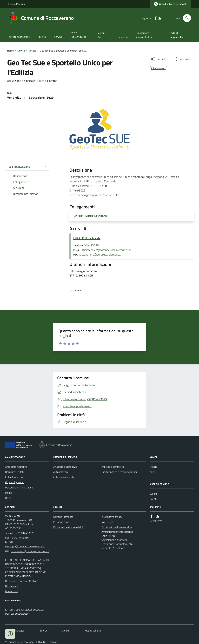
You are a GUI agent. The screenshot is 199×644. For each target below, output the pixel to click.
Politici (9, 493)
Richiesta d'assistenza (113, 548)
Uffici (8, 498)
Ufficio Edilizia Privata (87, 238)
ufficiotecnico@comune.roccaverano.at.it (94, 195)
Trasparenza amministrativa (144, 35)
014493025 (91, 245)
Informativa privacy (112, 517)
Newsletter (156, 521)
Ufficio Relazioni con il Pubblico (22, 581)
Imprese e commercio (113, 467)
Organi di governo (15, 482)
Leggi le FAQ (108, 536)
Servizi (58, 37)
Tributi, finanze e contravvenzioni (119, 472)
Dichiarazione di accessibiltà (68, 527)
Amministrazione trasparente (117, 532)
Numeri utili (11, 591)
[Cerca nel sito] (186, 18)
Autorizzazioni (61, 472)
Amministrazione (20, 37)
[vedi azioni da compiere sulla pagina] (183, 59)
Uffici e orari (12, 586)
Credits (66, 631)
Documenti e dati (14, 472)
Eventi (153, 499)
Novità (42, 37)
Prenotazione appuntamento (117, 544)
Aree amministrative (16, 467)
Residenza (123, 37)
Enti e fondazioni (14, 477)
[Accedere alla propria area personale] (170, 4)
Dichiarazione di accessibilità (117, 527)
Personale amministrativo (19, 487)
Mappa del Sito (93, 631)
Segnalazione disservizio (114, 540)
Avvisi (153, 472)
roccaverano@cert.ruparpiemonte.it (101, 254)
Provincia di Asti (62, 522)
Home (10, 51)
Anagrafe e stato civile (65, 467)
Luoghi (153, 494)
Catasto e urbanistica (65, 477)
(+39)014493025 (25, 533)
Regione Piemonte (17, 4)
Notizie (32, 51)
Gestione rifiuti (101, 35)
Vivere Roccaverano (78, 34)
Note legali (107, 522)
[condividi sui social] (158, 59)
